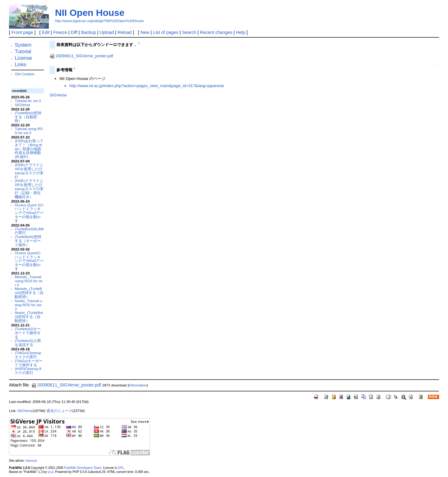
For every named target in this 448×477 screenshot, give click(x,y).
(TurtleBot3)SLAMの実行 (29, 231)
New (145, 32)
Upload (107, 32)
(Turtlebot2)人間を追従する (28, 343)
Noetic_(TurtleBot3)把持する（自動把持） (29, 317)
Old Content (24, 74)
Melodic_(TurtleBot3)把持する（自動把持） (29, 293)
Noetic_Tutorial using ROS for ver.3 (28, 305)
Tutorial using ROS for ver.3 (29, 131)
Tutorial (23, 51)
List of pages (166, 32)
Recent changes (216, 32)
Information (138, 385)
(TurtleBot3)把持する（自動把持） (28, 117)
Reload (125, 32)
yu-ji (50, 472)
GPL (121, 468)
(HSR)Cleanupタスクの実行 (28, 371)
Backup (89, 32)
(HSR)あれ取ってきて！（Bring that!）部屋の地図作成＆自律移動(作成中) (29, 149)
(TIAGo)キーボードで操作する (28, 363)
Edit (46, 32)
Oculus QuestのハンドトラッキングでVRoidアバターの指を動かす (29, 261)
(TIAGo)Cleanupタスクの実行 (28, 355)
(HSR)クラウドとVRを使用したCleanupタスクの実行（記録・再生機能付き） (29, 189)
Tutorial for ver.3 (28, 101)
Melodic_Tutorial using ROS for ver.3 (28, 281)
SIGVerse (22, 105)
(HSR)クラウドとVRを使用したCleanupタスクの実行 (29, 171)
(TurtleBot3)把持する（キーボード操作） (28, 241)
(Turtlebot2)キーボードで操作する (28, 333)
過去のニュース (59, 411)
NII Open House (90, 13)
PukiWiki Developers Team (83, 468)
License (23, 58)
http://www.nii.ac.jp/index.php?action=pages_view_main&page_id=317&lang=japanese (147, 86)
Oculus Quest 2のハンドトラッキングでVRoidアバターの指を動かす (29, 213)
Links (20, 65)
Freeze (60, 32)
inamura (31, 461)
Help (240, 32)
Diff (74, 32)
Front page (22, 32)
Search (189, 32)
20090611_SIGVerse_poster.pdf (81, 56)
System (23, 45)
